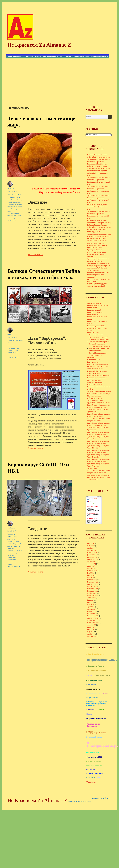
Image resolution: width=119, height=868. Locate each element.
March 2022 (91, 587)
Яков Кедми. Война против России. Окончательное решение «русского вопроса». (100, 344)
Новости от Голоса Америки (98, 364)
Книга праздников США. (96, 326)
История (11, 343)
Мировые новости (100, 56)
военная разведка (94, 765)
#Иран (89, 675)
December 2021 (93, 589)
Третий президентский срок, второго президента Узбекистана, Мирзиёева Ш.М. (98, 261)
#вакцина (11, 539)
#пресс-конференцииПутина (96, 732)
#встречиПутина (94, 761)
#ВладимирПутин (96, 719)
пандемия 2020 (93, 693)
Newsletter (91, 358)
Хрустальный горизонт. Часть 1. (99, 403)
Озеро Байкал (92, 753)
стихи (15, 355)
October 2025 (92, 562)
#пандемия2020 (13, 541)
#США (106, 693)
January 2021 (92, 614)
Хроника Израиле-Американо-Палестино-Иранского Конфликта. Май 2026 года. (99, 162)
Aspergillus (11, 544)
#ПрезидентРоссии (95, 666)
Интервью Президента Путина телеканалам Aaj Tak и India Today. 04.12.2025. (98, 268)
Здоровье (11, 195)
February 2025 (92, 571)
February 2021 (92, 611)
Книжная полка (51, 56)
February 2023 (92, 580)
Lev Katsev (11, 188)
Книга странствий (94, 310)
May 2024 (91, 578)
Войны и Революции (15, 341)
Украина (91, 782)
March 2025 (91, 568)
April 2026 (91, 548)
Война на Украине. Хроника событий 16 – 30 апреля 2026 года (98, 173)
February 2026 (92, 553)
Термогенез (12, 220)
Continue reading (36, 254)
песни (10, 355)
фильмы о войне (13, 357)
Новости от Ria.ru (94, 360)
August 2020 (92, 625)
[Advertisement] (60, 78)
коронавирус (93, 689)
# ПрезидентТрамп (95, 774)
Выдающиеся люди (81, 56)
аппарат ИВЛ (16, 546)
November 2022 (93, 584)
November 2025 (93, 559)
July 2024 (90, 573)
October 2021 (92, 593)
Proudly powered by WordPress (80, 802)
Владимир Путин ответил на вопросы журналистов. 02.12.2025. (98, 275)
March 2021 (91, 609)
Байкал (100, 778)
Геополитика (66, 56)
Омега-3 (14, 216)
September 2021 (93, 596)
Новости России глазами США (98, 376)
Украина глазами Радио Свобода (99, 391)
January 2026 (92, 555)
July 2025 (90, 566)
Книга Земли (92, 308)
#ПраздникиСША (102, 660)
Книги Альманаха (15, 56)
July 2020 (90, 627)
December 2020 (93, 616)
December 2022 (93, 582)
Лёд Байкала (92, 698)
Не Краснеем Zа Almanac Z (39, 45)
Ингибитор (12, 560)
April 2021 (91, 607)
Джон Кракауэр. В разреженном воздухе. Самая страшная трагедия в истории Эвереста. (99, 473)
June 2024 (91, 575)
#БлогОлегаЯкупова (95, 654)
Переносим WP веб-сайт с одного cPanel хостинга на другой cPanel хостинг (97, 241)
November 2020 (93, 618)
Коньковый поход (94, 737)
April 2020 (91, 634)
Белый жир (12, 202)
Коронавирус (12, 536)
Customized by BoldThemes (102, 798)
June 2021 (91, 602)
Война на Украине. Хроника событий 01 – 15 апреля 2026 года (98, 207)
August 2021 (91, 598)
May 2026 (91, 546)
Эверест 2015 (92, 468)
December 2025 (93, 557)
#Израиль (91, 710)
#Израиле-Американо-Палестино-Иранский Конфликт (97, 704)
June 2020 (91, 629)
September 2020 (93, 623)
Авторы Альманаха (33, 56)
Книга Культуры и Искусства (98, 306)
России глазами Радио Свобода (99, 394)
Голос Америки (93, 362)
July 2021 (90, 600)
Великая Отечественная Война (13, 348)
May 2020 (91, 632)
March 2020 (91, 636)
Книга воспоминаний (95, 312)
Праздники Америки (93, 725)
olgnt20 (10, 334)
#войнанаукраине (94, 680)
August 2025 (92, 564)
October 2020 (92, 620)
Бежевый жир (16, 200)
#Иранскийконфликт (96, 671)
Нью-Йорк (91, 769)
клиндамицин (13, 562)
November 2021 (93, 591)
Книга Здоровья (93, 315)
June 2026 (91, 544)
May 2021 (90, 605)
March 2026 (91, 550)
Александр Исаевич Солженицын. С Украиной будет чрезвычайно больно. (99, 337)
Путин (89, 714)
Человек (18, 195)
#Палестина (92, 684)
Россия (101, 710)
